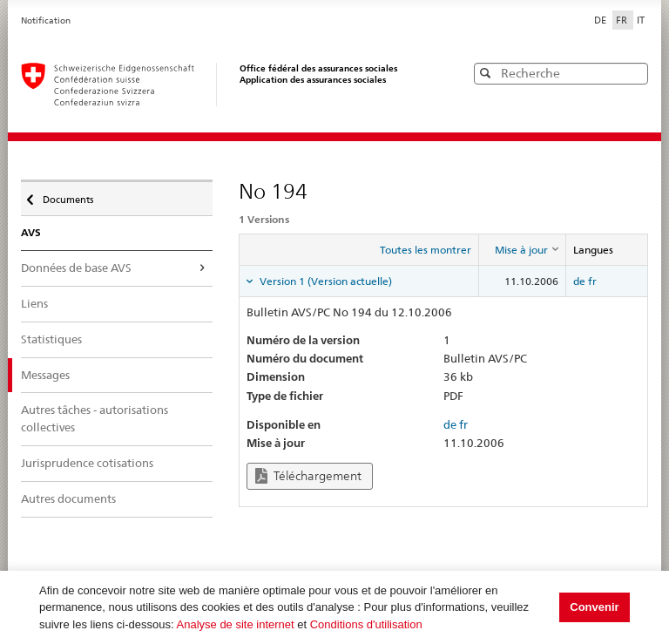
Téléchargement (308, 476)
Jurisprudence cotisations (87, 463)
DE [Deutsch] (601, 20)
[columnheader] (522, 250)
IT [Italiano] (641, 20)
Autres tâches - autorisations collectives (95, 418)
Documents (67, 195)
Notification (46, 20)
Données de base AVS (76, 268)
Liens (34, 303)
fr (592, 281)
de (579, 281)
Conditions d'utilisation (366, 624)
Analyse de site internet (236, 624)
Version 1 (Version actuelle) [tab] (324, 281)
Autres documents (68, 498)
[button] (633, 73)
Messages (45, 375)
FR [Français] (623, 20)
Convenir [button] (594, 607)
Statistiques (51, 339)
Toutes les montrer (426, 250)
